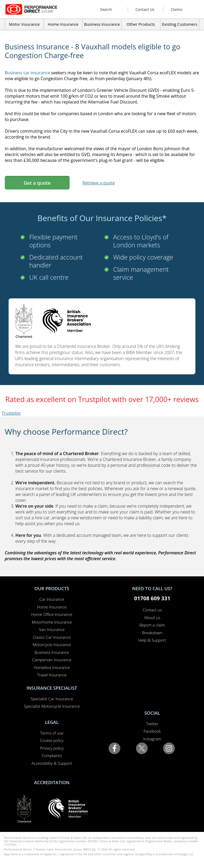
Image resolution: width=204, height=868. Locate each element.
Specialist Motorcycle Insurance (52, 706)
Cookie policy (52, 740)
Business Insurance (102, 24)
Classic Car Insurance (52, 637)
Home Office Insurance (52, 614)
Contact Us (145, 9)
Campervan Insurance (52, 660)
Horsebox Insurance (52, 667)
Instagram (152, 739)
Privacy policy (52, 748)
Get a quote (37, 183)
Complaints (52, 755)
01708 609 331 (152, 598)
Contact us (152, 610)
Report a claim (152, 625)
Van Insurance (52, 629)
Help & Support (152, 640)
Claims (177, 9)
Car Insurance (52, 599)
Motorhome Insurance (52, 622)
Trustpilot (11, 413)
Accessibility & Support (52, 763)
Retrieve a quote (99, 183)
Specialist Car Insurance (52, 699)
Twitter (152, 724)
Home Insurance (52, 607)
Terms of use (52, 733)
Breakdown (152, 633)
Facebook (152, 731)
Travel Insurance (52, 675)
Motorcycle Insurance (52, 645)
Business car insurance (27, 73)
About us (152, 617)
